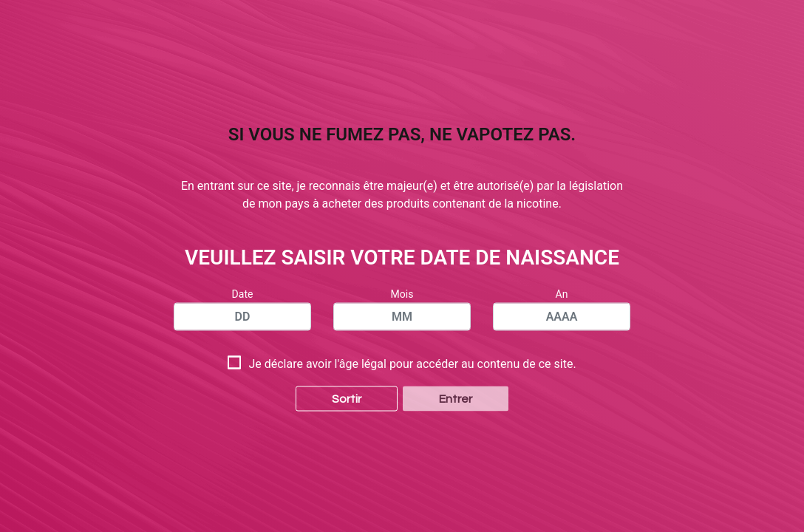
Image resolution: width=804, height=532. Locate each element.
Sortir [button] (347, 380)
